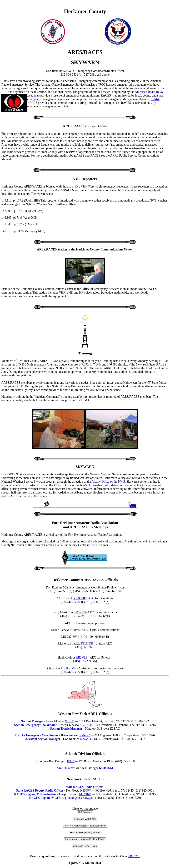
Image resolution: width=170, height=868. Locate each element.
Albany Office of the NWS (108, 482)
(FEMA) (155, 99)
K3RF (71, 761)
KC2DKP (86, 725)
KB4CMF (79, 598)
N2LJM (70, 721)
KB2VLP (81, 657)
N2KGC (84, 735)
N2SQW (78, 791)
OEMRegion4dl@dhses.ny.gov (74, 798)
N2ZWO (68, 71)
